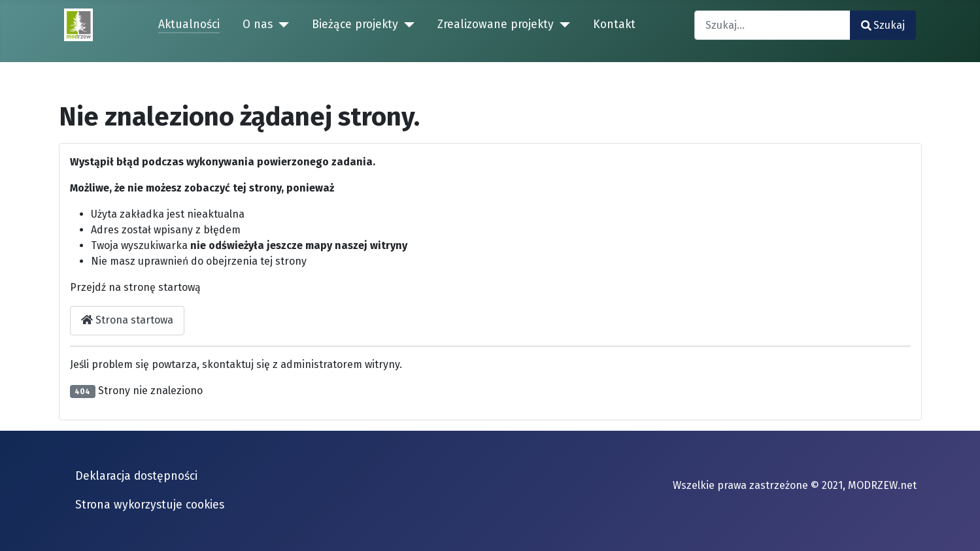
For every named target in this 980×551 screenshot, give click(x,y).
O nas (258, 25)
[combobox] (772, 25)
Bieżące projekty (355, 25)
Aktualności (189, 25)
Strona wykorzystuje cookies (150, 505)
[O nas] (281, 25)
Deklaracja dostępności (136, 476)
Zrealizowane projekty (496, 25)
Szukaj (883, 25)
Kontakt (614, 25)
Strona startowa (127, 320)
